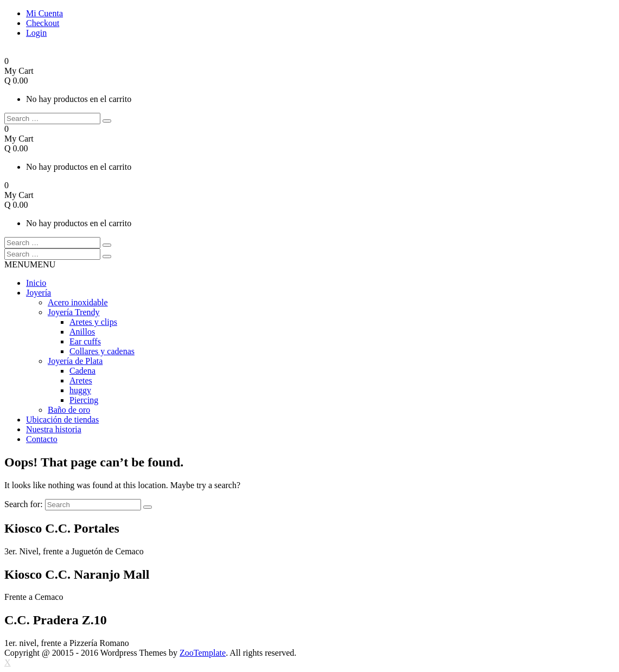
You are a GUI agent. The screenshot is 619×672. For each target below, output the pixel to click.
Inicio (36, 283)
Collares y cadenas (102, 351)
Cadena (82, 371)
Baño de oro (69, 410)
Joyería (39, 293)
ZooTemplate (203, 653)
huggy (80, 390)
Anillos (82, 332)
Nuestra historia (54, 429)
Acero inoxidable (78, 302)
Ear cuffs (85, 341)
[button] (30, 264)
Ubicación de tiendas (62, 420)
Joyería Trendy (74, 312)
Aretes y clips (93, 322)
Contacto (42, 439)
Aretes (81, 380)
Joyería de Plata (75, 361)
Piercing (84, 400)
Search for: (24, 504)
